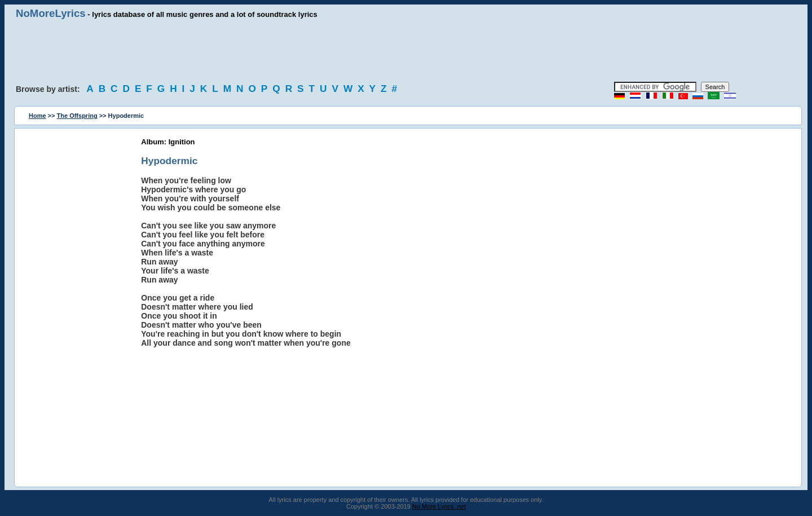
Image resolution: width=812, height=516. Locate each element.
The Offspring (77, 116)
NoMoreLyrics (51, 13)
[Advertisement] (406, 51)
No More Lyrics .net (439, 506)
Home (37, 116)
